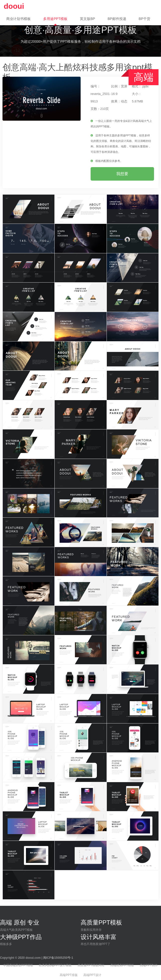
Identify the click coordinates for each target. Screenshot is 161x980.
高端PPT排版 (69, 975)
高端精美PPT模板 (122, 965)
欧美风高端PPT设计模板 (55, 965)
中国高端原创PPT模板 (18, 965)
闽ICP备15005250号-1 (58, 958)
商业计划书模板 (18, 19)
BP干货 (145, 19)
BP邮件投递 (117, 19)
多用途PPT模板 (55, 19)
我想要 (122, 174)
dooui (14, 6)
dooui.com (33, 958)
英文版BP (87, 19)
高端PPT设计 (92, 975)
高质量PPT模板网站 (91, 965)
